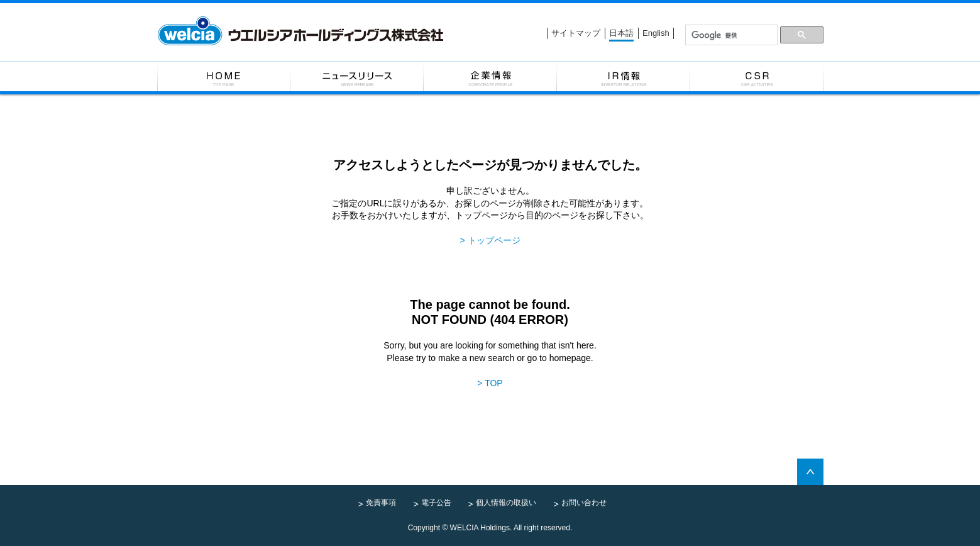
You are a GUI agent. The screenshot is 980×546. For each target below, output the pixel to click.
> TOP (490, 383)
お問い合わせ (584, 503)
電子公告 (436, 503)
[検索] (731, 35)
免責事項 (381, 503)
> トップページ (490, 240)
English (656, 33)
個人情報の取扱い (506, 503)
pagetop (810, 472)
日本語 (621, 33)
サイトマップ (576, 33)
